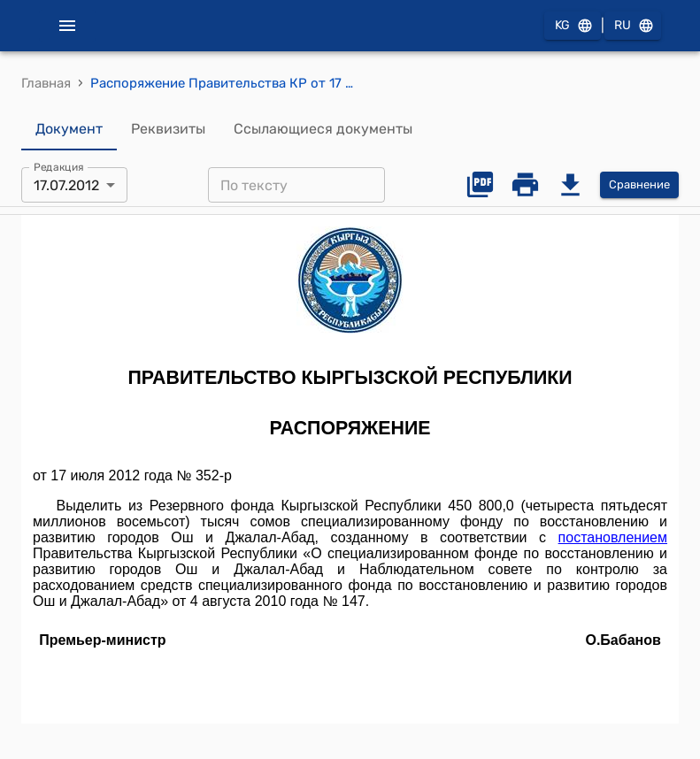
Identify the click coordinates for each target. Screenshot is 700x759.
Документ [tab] (69, 129)
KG (573, 26)
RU (633, 26)
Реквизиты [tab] (168, 129)
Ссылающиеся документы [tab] (323, 129)
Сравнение (639, 185)
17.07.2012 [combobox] (66, 185)
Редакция (59, 167)
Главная (46, 83)
